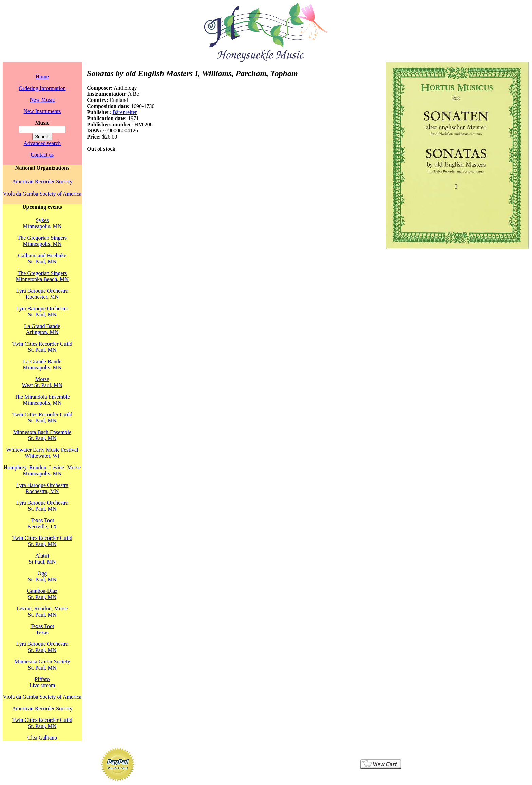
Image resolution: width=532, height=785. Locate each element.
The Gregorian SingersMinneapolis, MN (42, 241)
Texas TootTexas (42, 629)
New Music (42, 100)
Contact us (42, 155)
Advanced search (42, 143)
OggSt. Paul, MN (42, 576)
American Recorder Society (42, 181)
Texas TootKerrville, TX (42, 523)
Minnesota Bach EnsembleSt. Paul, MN (42, 435)
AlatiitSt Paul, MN (42, 559)
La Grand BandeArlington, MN (42, 329)
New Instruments (42, 111)
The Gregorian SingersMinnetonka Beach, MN (42, 276)
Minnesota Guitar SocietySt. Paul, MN (42, 665)
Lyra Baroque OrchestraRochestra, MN (42, 488)
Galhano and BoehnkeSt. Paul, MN (42, 259)
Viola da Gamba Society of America (42, 194)
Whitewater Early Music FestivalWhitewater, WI (42, 453)
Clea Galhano (42, 738)
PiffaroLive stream (42, 682)
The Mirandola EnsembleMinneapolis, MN (42, 400)
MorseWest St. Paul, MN (42, 382)
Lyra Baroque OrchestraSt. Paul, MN (42, 312)
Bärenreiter (125, 112)
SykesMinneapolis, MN (42, 223)
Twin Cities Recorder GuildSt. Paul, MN (42, 347)
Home (42, 77)
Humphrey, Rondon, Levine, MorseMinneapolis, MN (42, 470)
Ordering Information (42, 88)
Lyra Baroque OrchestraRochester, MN (42, 294)
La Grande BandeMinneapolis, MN (42, 364)
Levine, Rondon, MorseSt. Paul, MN (42, 612)
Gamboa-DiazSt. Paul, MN (42, 594)
